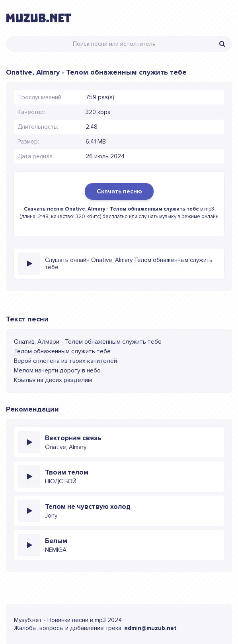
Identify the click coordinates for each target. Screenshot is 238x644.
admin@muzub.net (150, 628)
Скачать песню (119, 191)
